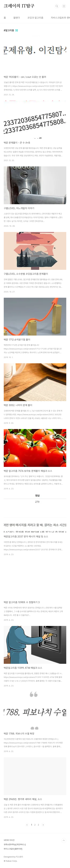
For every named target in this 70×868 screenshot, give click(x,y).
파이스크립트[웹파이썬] (13, 849)
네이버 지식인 (9, 840)
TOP (64, 841)
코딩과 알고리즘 (35, 18)
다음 (43, 825)
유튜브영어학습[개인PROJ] (15, 845)
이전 (27, 825)
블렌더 (17, 18)
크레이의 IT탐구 (19, 6)
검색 (57, 6)
